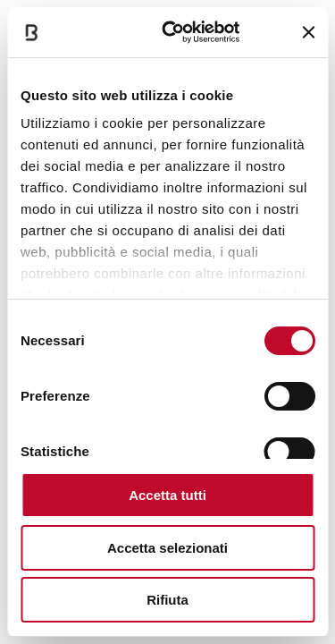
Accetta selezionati (167, 548)
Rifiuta (167, 600)
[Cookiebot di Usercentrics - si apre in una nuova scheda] (175, 32)
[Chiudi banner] (308, 32)
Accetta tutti (167, 495)
